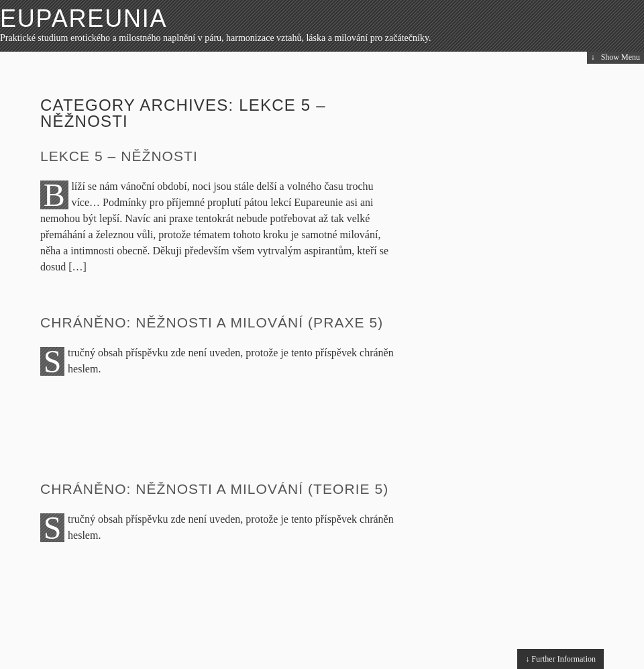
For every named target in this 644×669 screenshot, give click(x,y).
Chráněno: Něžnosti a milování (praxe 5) (212, 322)
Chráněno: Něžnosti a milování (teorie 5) (214, 489)
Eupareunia (84, 18)
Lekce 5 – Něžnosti (119, 156)
